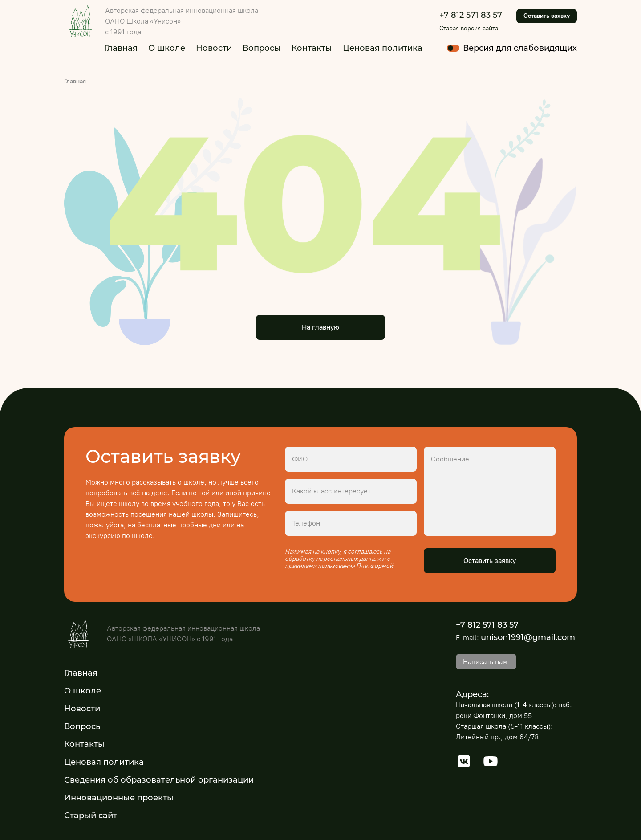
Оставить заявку (547, 16)
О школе (167, 48)
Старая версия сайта (469, 28)
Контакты (312, 48)
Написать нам (485, 662)
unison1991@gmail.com (528, 637)
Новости (214, 48)
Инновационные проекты (119, 798)
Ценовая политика (383, 48)
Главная (121, 48)
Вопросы (262, 48)
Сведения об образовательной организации (159, 780)
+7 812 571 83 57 (471, 15)
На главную (320, 327)
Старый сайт (91, 816)
